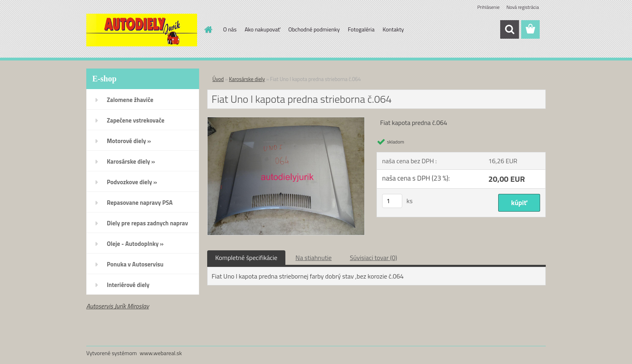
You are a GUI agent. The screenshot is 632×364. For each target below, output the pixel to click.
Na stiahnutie (314, 258)
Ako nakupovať (262, 29)
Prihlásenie (488, 7)
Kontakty (393, 29)
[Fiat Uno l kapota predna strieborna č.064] (286, 121)
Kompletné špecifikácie (246, 258)
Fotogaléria (361, 29)
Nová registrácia (523, 7)
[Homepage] (208, 29)
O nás (230, 29)
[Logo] (142, 30)
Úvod (218, 79)
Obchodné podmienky (314, 29)
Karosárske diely (247, 79)
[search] (509, 29)
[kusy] (392, 201)
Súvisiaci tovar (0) (373, 258)
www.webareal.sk (161, 353)
